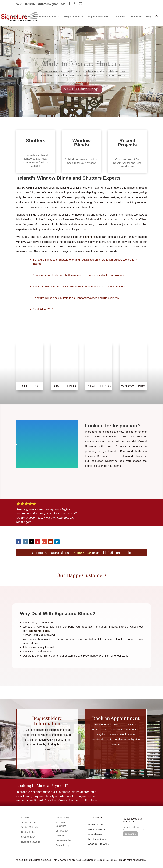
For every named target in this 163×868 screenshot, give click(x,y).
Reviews (121, 17)
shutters (78, 224)
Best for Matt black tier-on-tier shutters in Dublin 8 (99, 839)
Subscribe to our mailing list (133, 820)
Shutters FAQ (28, 837)
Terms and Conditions (61, 824)
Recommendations (30, 842)
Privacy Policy (62, 818)
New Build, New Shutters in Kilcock (99, 825)
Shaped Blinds (72, 17)
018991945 (83, 553)
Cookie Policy (62, 845)
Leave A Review (64, 840)
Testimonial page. (38, 631)
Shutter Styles (28, 832)
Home (15, 17)
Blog (149, 17)
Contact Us (136, 17)
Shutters (27, 17)
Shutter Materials (30, 827)
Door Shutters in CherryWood (99, 834)
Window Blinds (48, 17)
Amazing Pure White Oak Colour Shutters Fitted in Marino (99, 844)
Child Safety (62, 831)
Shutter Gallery (29, 822)
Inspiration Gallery (98, 17)
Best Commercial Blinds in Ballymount (99, 829)
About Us (60, 836)
